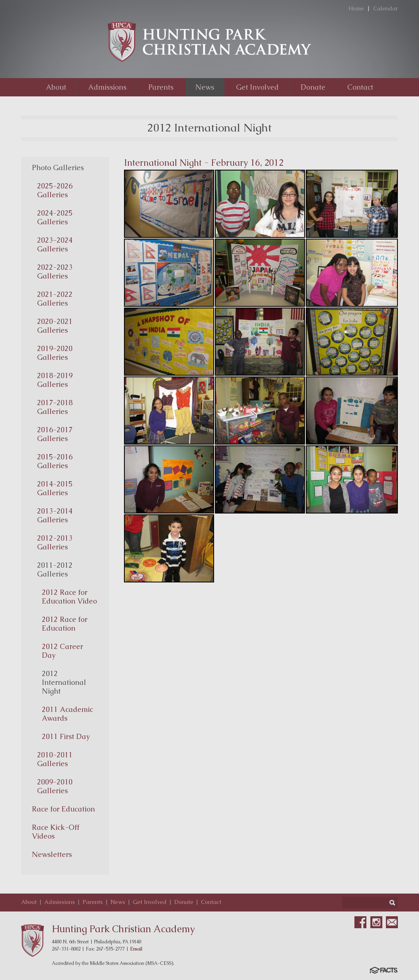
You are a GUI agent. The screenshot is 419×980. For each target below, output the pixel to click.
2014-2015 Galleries (55, 488)
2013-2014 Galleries (55, 515)
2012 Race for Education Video (69, 597)
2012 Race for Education (65, 624)
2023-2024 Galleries (55, 244)
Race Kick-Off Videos (56, 832)
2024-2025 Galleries (55, 217)
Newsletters (52, 854)
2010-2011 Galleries (55, 759)
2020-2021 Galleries (55, 326)
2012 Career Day (62, 651)
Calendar (386, 8)
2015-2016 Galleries (55, 461)
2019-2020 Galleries (55, 353)
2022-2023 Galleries (55, 271)
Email (136, 949)
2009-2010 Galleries (55, 786)
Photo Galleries (58, 168)
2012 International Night (64, 682)
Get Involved (150, 902)
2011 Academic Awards (67, 714)
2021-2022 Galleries (55, 299)
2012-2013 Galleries (55, 542)
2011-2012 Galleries (55, 569)
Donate (184, 902)
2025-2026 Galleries (55, 190)
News (118, 902)
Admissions (60, 902)
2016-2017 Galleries (55, 434)
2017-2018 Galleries (55, 407)
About (29, 902)
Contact (211, 902)
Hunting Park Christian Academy (123, 929)
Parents (93, 902)
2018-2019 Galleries (55, 380)
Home (356, 8)
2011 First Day (66, 736)
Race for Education (63, 809)
